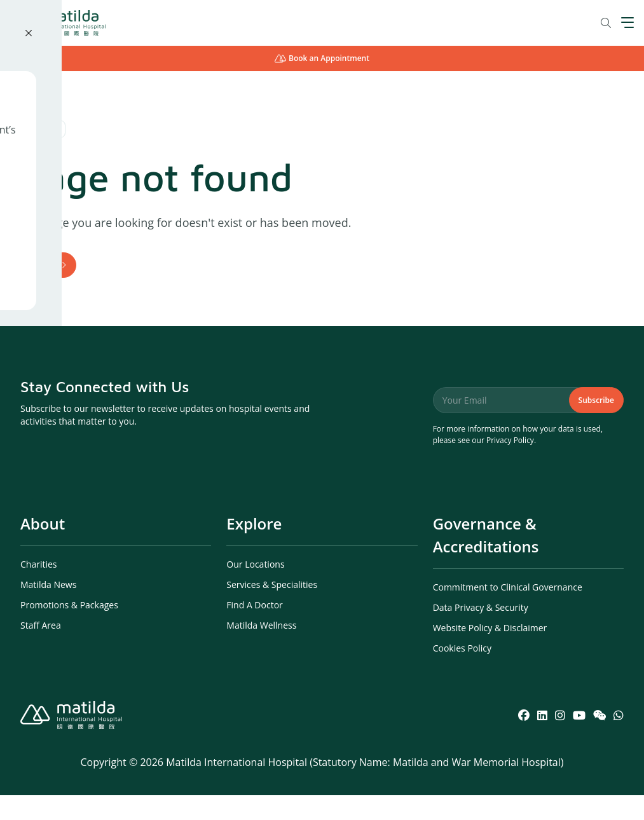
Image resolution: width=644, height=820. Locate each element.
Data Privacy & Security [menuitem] (481, 632)
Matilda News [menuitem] (48, 609)
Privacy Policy (510, 465)
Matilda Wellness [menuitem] (261, 650)
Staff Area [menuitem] (41, 650)
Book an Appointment (322, 58)
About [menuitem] (43, 548)
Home (43, 277)
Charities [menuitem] (39, 589)
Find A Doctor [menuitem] (254, 630)
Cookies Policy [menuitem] (462, 673)
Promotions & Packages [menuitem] (69, 630)
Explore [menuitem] (254, 548)
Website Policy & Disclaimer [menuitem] (490, 653)
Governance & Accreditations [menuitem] (486, 560)
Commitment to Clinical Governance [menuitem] (508, 612)
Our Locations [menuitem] (255, 589)
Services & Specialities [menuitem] (272, 609)
